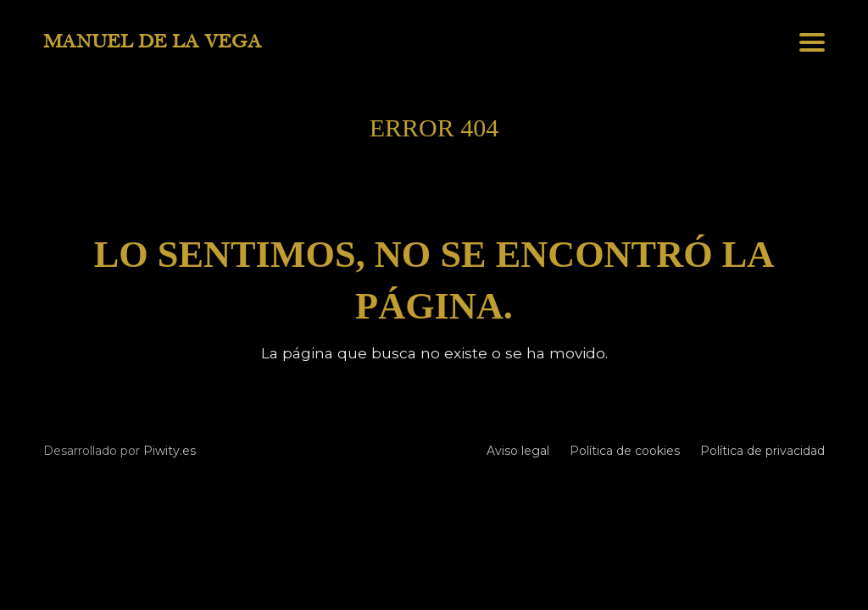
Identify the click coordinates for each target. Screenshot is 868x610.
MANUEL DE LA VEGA (153, 42)
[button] (812, 42)
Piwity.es (170, 451)
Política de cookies (625, 451)
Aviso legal (518, 451)
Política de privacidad (762, 451)
